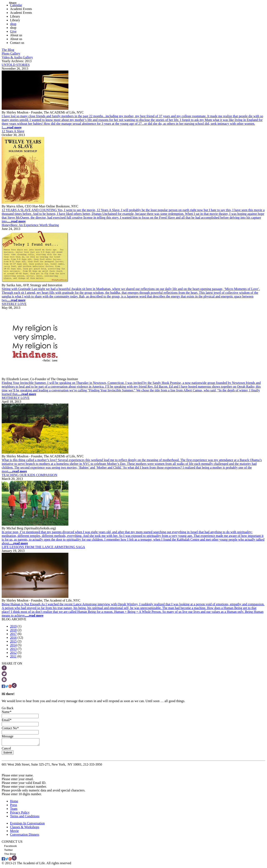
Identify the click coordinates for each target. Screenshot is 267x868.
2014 (13, 645)
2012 (13, 653)
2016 (13, 638)
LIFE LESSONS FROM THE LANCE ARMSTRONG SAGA (43, 547)
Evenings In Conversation (27, 824)
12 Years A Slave (13, 131)
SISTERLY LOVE (14, 304)
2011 (13, 656)
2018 (13, 630)
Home (14, 802)
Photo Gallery (11, 54)
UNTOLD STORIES (16, 65)
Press (14, 806)
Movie (14, 832)
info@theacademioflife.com (20, 769)
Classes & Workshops (25, 828)
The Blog (8, 50)
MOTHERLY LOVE (16, 398)
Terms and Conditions (25, 817)
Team (14, 810)
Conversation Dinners (25, 836)
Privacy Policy (20, 814)
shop (13, 24)
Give (13, 31)
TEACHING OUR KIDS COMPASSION (30, 475)
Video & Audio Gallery (17, 57)
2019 (13, 626)
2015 (13, 641)
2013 (13, 649)
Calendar (16, 5)
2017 (13, 634)
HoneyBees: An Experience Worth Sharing (30, 225)
